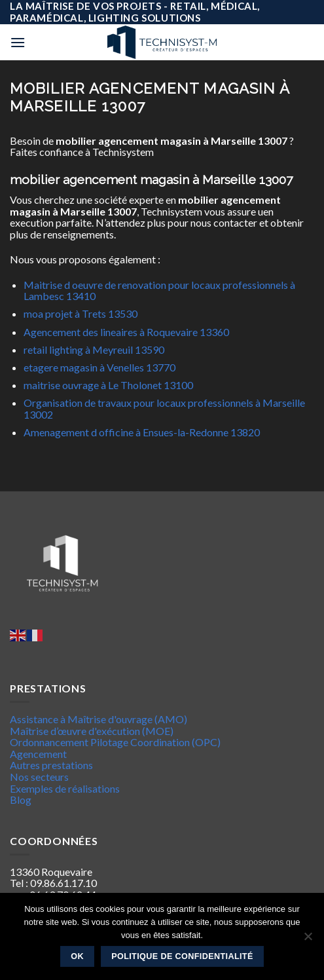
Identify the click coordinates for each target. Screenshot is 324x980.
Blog (21, 800)
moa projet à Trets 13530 (81, 313)
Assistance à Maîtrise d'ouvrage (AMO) (99, 719)
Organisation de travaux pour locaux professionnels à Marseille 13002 (164, 408)
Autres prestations (51, 765)
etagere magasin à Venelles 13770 (99, 367)
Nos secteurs (39, 777)
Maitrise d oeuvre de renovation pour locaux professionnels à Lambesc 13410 (159, 291)
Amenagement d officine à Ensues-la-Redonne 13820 (142, 432)
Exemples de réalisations (65, 788)
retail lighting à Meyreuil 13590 (94, 349)
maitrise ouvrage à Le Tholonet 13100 (108, 385)
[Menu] (18, 42)
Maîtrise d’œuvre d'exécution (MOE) (92, 731)
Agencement (38, 754)
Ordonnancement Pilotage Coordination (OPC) (115, 742)
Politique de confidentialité (182, 956)
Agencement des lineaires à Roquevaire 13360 (126, 332)
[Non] (308, 940)
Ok (77, 956)
